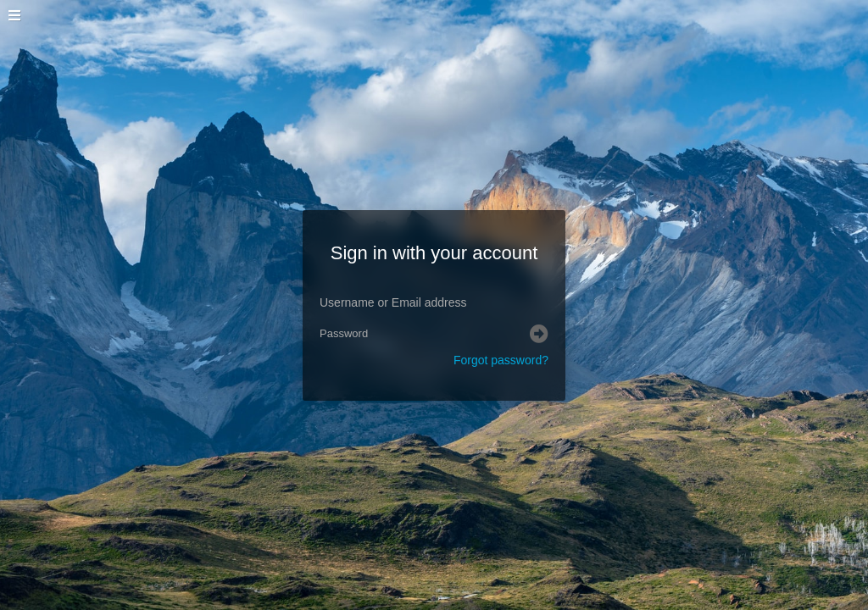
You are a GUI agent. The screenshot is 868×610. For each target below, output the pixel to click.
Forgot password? (501, 360)
